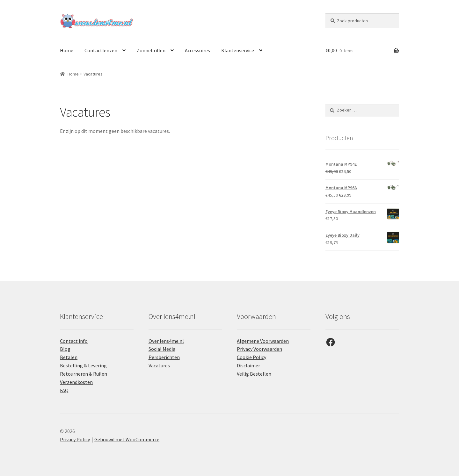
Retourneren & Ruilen (84, 374)
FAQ (64, 390)
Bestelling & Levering (83, 365)
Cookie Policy (251, 357)
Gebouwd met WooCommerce (127, 439)
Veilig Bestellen (254, 374)
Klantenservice (238, 50)
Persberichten (164, 357)
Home (67, 50)
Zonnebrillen (151, 50)
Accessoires (197, 50)
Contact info (74, 341)
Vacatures (159, 365)
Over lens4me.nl (166, 341)
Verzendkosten (76, 382)
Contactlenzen (101, 50)
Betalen (69, 357)
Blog (65, 349)
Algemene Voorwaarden (263, 341)
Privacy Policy (75, 439)
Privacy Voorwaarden (259, 349)
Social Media (162, 349)
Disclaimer (248, 365)
